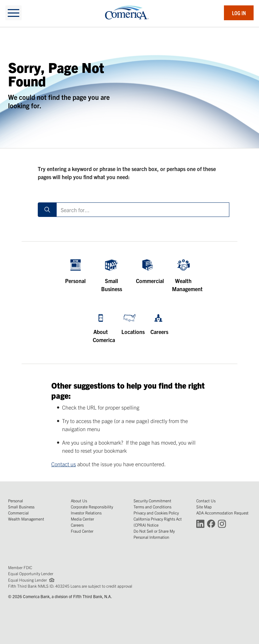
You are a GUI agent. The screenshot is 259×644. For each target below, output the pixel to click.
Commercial (18, 513)
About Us (79, 500)
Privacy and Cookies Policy (156, 513)
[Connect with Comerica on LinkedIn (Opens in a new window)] (200, 523)
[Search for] (143, 210)
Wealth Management (26, 519)
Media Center (82, 519)
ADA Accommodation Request (222, 513)
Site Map (204, 507)
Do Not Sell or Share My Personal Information (154, 534)
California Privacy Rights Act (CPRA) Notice (158, 522)
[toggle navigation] (13, 13)
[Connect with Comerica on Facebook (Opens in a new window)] (211, 523)
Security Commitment (152, 500)
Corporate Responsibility (92, 507)
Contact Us (206, 500)
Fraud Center (82, 531)
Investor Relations (86, 513)
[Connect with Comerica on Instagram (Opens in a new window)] (222, 523)
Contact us (64, 464)
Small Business (21, 507)
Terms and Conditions (152, 507)
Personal (16, 500)
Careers (77, 525)
